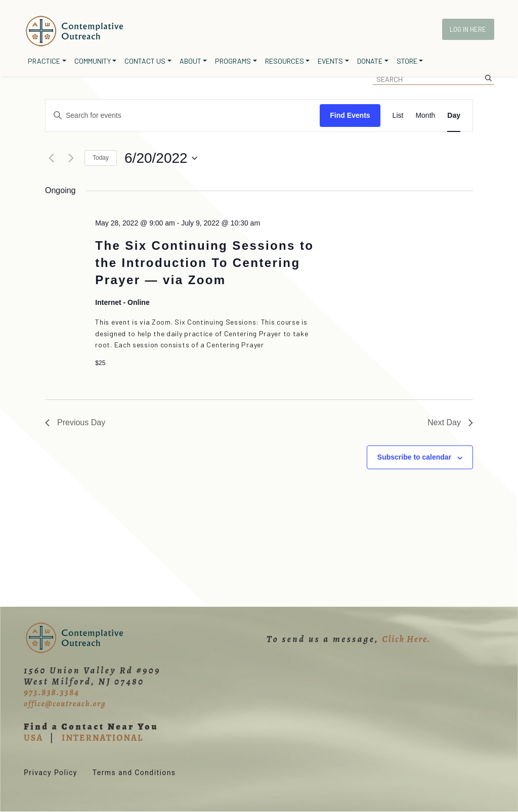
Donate (370, 61)
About (190, 61)
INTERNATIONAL (102, 738)
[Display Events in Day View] (454, 116)
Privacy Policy (51, 773)
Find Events (350, 115)
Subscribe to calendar (414, 457)
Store (407, 61)
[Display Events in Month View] (425, 116)
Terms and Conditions (134, 773)
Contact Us (145, 61)
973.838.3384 (52, 692)
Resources (285, 61)
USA (33, 738)
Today (101, 158)
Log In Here (468, 29)
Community (93, 61)
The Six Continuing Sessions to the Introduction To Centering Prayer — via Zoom (204, 263)
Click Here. (406, 639)
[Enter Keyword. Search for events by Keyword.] (183, 116)
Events (330, 61)
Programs (233, 61)
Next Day (450, 422)
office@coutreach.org (65, 704)
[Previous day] (51, 158)
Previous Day (75, 422)
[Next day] (71, 158)
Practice (44, 61)
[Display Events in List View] (398, 116)
